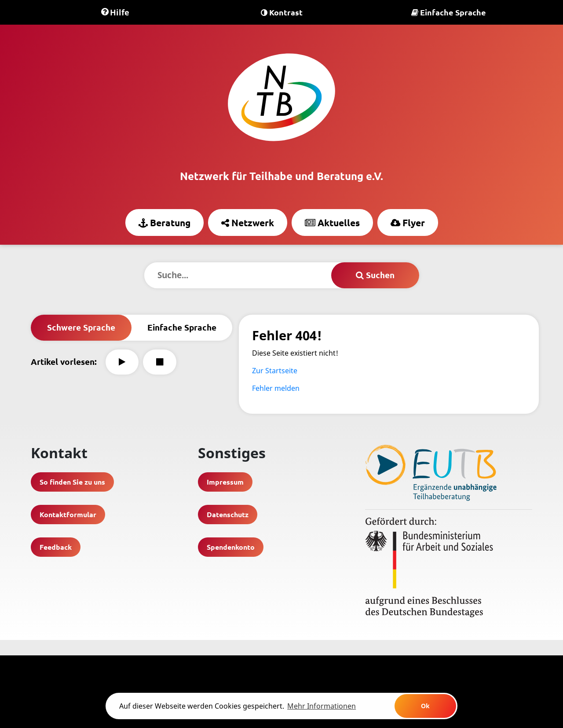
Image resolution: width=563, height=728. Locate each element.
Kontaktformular (68, 514)
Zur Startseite (275, 371)
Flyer (408, 222)
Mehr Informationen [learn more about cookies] (322, 706)
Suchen (375, 275)
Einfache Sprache (449, 12)
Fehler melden (276, 388)
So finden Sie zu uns (72, 482)
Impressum (225, 482)
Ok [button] (425, 706)
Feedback (56, 547)
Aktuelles (332, 222)
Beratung (165, 222)
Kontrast (282, 12)
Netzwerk (248, 222)
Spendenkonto (231, 547)
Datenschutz (228, 514)
